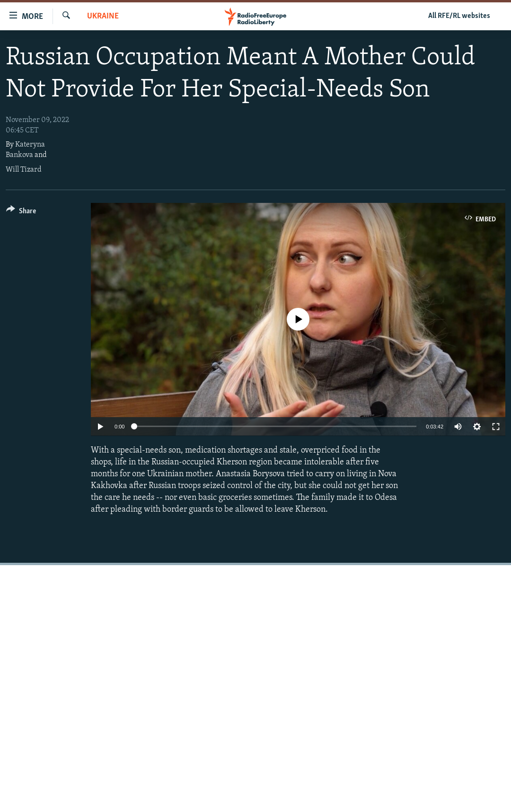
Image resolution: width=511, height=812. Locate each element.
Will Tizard (24, 170)
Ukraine (103, 16)
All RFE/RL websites (459, 16)
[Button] (21, 213)
